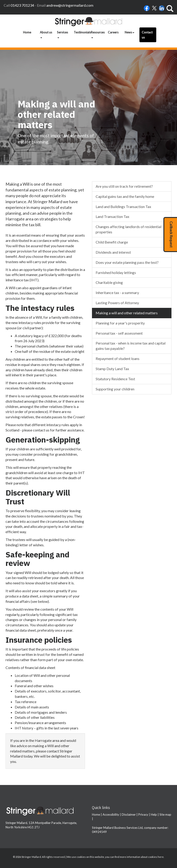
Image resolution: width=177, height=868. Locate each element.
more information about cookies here (142, 857)
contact (53, 751)
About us (46, 34)
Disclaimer (129, 814)
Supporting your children (115, 389)
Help (154, 814)
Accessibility (111, 814)
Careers (113, 32)
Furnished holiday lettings (116, 272)
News (130, 32)
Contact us (147, 35)
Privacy (143, 814)
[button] (170, 235)
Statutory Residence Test (115, 379)
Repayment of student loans (118, 358)
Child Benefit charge (112, 242)
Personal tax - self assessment (119, 333)
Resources (98, 34)
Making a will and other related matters (127, 313)
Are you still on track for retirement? (124, 186)
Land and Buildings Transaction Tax (123, 207)
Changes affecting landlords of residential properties (128, 229)
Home (27, 32)
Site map (165, 814)
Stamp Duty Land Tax (112, 369)
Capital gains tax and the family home (125, 196)
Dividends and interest (113, 252)
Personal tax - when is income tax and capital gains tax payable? (131, 346)
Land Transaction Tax (112, 216)
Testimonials (81, 32)
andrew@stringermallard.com (70, 5)
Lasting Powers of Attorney (117, 303)
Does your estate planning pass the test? (127, 262)
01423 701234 (22, 5)
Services (62, 34)
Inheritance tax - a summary (117, 293)
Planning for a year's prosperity (120, 323)
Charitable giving (109, 282)
